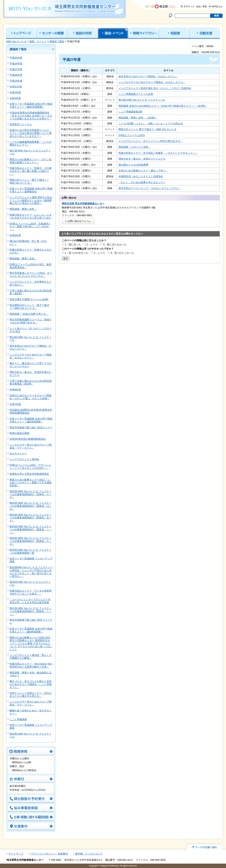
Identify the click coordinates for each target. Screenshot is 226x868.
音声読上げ (217, 7)
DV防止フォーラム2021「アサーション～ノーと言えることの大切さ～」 (30, 467)
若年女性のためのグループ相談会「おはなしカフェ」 (148, 76)
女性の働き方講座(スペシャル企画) (29, 299)
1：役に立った (73, 244)
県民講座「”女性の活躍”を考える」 (29, 314)
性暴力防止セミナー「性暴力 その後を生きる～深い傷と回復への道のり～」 (31, 171)
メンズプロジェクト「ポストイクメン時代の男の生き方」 (151, 141)
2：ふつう (92, 244)
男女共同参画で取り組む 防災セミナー (31, 427)
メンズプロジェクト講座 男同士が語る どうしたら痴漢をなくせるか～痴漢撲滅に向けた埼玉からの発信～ (31, 200)
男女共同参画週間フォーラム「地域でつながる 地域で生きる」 (31, 321)
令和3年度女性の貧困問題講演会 (28, 439)
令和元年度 (16, 87)
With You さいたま (16, 41)
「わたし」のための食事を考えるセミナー (142, 182)
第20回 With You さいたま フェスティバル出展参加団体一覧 (30, 551)
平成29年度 (16, 81)
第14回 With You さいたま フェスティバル (142, 100)
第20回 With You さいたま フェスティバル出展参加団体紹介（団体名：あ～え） (31, 518)
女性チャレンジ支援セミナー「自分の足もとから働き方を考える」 (31, 695)
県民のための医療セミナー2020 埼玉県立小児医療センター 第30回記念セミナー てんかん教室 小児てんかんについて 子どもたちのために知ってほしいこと (31, 643)
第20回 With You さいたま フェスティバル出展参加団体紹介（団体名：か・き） (31, 541)
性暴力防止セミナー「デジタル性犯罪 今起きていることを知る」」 (31, 592)
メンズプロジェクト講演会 (24, 459)
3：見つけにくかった (122, 253)
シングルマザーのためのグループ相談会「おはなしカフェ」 (31, 356)
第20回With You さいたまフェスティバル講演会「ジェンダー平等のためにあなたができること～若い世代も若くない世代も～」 (31, 572)
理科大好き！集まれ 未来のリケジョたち (142, 159)
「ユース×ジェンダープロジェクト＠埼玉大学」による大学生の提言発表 (30, 601)
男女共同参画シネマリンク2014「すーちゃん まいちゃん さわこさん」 (31, 274)
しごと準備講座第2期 (130, 112)
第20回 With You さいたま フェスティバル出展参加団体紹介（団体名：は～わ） (31, 506)
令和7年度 (15, 404)
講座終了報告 (57, 41)
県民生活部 (68, 204)
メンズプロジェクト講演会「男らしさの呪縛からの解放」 (31, 657)
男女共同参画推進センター (90, 204)
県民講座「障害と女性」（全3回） (138, 118)
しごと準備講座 (18, 719)
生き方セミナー (18, 454)
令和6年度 (15, 390)
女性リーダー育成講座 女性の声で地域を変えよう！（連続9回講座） (31, 420)
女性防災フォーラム (21, 124)
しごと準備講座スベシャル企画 (136, 94)
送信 (66, 258)
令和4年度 (15, 98)
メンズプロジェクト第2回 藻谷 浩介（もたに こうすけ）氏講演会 (155, 88)
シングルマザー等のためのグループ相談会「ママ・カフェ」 (31, 446)
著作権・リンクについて (89, 854)
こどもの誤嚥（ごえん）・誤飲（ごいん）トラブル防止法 (151, 123)
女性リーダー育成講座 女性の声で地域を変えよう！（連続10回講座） (31, 105)
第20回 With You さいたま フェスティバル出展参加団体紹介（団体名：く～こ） (31, 529)
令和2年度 (15, 92)
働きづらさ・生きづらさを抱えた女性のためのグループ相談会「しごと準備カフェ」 (31, 684)
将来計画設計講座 (19, 433)
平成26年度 (16, 63)
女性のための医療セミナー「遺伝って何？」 (143, 171)
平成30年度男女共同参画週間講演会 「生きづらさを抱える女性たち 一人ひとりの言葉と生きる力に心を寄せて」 (31, 116)
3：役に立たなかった (115, 244)
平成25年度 (16, 58)
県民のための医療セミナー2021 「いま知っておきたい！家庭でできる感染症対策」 (31, 483)
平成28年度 (16, 75)
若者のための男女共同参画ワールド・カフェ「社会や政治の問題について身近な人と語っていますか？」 (31, 133)
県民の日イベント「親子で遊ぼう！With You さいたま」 (29, 181)
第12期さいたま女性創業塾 (133, 165)
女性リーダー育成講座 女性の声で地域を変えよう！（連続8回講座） (31, 630)
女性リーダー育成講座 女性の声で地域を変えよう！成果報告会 (31, 190)
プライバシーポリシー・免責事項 (49, 854)
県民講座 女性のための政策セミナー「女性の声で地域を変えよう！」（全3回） (163, 106)
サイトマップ (16, 854)
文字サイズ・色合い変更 (195, 7)
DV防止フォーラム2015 (132, 135)
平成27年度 (16, 69)
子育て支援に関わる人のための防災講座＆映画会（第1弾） (31, 382)
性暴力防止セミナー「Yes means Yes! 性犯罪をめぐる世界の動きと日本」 (32, 665)
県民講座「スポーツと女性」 (135, 147)
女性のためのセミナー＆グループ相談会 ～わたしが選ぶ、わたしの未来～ (31, 397)
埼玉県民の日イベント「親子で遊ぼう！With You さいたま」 (29, 307)
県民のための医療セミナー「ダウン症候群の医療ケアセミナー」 (31, 161)
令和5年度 (15, 235)
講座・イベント (38, 41)
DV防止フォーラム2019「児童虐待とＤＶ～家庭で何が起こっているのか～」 (30, 227)
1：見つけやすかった (77, 253)
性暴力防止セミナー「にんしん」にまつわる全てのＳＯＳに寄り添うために (31, 216)
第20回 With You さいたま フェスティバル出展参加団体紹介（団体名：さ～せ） (31, 494)
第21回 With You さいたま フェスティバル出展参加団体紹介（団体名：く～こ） (31, 611)
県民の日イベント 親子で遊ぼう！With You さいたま (148, 129)
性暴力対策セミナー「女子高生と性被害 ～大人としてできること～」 (158, 153)
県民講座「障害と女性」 (23, 209)
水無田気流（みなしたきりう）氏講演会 (141, 176)
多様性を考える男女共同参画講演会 (29, 474)
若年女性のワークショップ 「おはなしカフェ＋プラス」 (150, 188)
